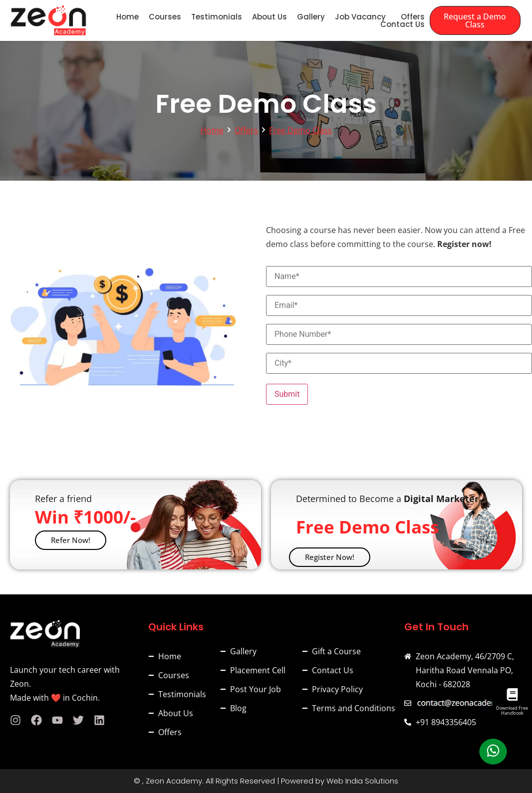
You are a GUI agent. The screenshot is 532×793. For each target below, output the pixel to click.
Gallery (311, 17)
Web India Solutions (362, 781)
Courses (165, 17)
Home (128, 17)
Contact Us (402, 24)
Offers (413, 17)
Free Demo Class (300, 130)
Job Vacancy (360, 17)
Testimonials (217, 17)
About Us (269, 17)
